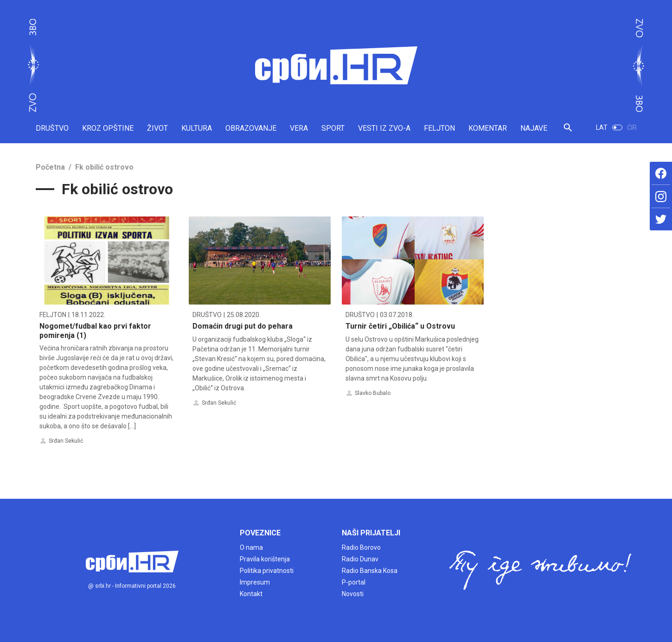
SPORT (333, 128)
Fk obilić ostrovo (104, 167)
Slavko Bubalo (373, 393)
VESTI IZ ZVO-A (384, 128)
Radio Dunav (360, 559)
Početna (50, 167)
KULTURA (197, 128)
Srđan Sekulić (66, 441)
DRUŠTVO (52, 128)
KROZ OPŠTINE (108, 128)
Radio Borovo (361, 547)
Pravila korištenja (265, 559)
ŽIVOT (157, 128)
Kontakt (251, 594)
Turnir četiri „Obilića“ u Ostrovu (400, 326)
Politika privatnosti (267, 571)
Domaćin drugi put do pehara (243, 326)
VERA (299, 128)
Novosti (353, 594)
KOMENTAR (488, 128)
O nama (251, 547)
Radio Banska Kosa (370, 571)
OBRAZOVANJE (251, 128)
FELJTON (439, 128)
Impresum (255, 582)
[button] (568, 131)
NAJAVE (534, 128)
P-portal (354, 582)
